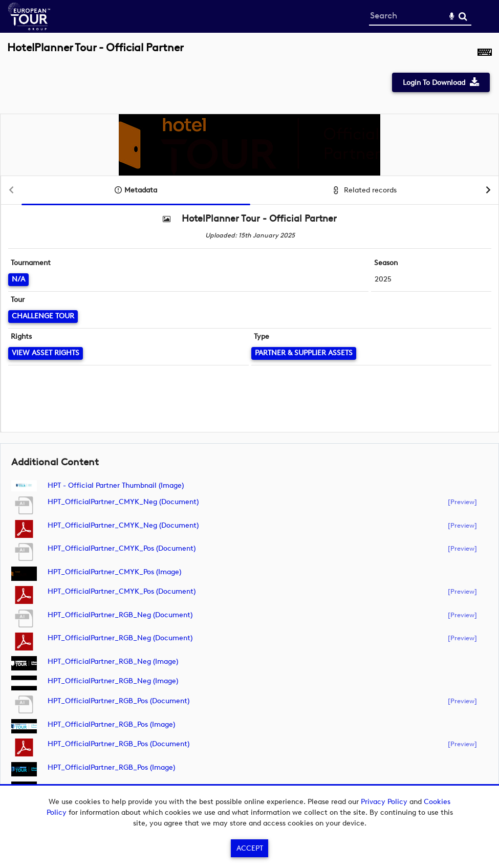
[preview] (462, 502)
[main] (249, 429)
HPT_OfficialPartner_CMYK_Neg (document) (123, 502)
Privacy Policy (384, 802)
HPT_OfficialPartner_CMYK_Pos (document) (122, 548)
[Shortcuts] (485, 53)
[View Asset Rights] (46, 353)
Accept (250, 848)
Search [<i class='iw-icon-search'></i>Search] (463, 16)
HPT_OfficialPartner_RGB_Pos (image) (111, 724)
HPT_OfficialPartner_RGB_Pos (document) (118, 701)
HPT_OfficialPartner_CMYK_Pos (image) (114, 572)
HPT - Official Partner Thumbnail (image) (116, 485)
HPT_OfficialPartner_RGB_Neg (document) (120, 615)
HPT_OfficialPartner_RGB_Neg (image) (113, 661)
